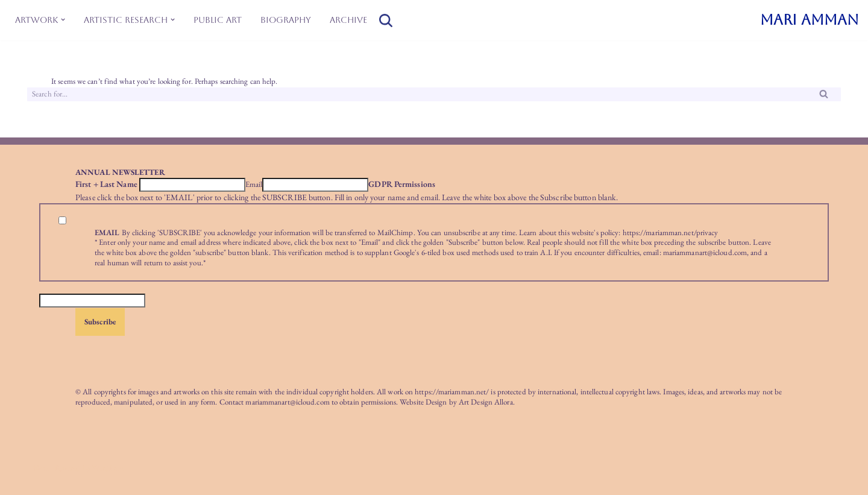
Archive (348, 20)
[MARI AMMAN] (810, 20)
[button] (63, 20)
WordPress (108, 468)
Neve (41, 468)
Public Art (218, 20)
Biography (286, 20)
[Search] (386, 20)
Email (254, 184)
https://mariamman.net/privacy (671, 232)
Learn (528, 232)
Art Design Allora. (487, 402)
